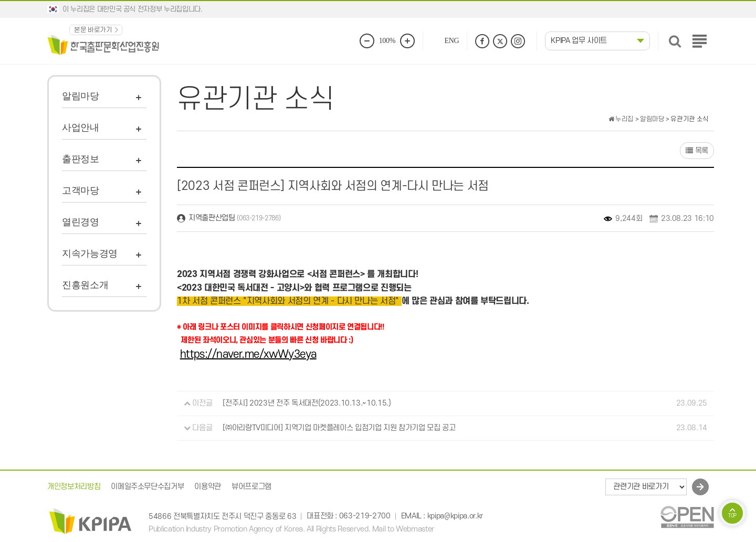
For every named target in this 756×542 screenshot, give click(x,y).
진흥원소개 (85, 285)
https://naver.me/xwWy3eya (248, 354)
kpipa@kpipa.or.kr (455, 517)
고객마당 (81, 190)
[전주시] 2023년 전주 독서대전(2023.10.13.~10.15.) (307, 403)
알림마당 (81, 96)
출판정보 (81, 159)
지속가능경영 (90, 253)
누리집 (621, 119)
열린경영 (81, 222)
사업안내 (81, 127)
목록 (697, 151)
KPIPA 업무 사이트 (579, 41)
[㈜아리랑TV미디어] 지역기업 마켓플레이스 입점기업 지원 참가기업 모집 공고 (339, 428)
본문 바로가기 (93, 30)
